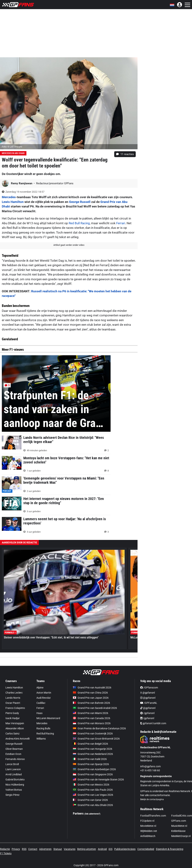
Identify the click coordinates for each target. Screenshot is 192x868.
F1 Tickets (6, 853)
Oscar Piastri (13, 703)
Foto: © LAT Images (12, 147)
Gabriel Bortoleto (15, 780)
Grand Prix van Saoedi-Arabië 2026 (95, 708)
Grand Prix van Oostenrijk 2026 (93, 734)
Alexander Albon (15, 728)
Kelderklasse (178, 831)
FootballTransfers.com (153, 816)
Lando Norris (13, 698)
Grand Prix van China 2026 (90, 693)
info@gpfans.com (150, 766)
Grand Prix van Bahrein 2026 (91, 703)
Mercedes (9, 197)
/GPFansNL (149, 703)
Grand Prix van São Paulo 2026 (93, 790)
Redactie (5, 849)
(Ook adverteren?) (92, 814)
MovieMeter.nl (148, 826)
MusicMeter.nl (179, 826)
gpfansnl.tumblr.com (153, 723)
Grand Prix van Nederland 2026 (93, 754)
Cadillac (41, 703)
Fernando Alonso (15, 759)
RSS (24, 849)
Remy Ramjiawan (22, 183)
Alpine (40, 688)
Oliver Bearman (14, 749)
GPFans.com (179, 821)
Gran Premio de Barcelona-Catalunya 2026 (99, 728)
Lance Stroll (12, 764)
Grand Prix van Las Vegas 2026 (93, 795)
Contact (33, 849)
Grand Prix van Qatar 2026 (90, 800)
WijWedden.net (149, 831)
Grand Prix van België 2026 (90, 744)
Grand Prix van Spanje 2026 (91, 764)
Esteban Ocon (13, 754)
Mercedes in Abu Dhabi (13, 153)
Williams (41, 739)
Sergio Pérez (12, 795)
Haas (39, 713)
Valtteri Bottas (14, 790)
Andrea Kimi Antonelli (17, 739)
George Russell (80, 202)
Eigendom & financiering (170, 849)
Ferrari (121, 223)
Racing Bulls (43, 728)
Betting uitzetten (87, 849)
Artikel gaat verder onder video (69, 245)
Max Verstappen (15, 723)
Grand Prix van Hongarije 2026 (93, 749)
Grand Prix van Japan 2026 (91, 698)
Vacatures (70, 849)
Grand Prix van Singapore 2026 (93, 774)
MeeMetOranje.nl (181, 836)
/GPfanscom (149, 688)
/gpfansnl (147, 713)
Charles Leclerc (14, 693)
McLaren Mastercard (48, 718)
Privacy (16, 849)
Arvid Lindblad (14, 774)
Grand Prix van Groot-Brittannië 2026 (96, 739)
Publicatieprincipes (125, 849)
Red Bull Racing (79, 223)
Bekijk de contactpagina (152, 799)
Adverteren (45, 849)
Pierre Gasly (12, 713)
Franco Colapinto (15, 708)
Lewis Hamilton (13, 202)
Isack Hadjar (13, 718)
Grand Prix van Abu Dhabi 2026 (93, 805)
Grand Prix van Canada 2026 (92, 718)
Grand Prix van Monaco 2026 (92, 723)
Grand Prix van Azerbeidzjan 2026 (94, 769)
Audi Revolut (44, 698)
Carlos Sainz (12, 734)
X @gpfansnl (148, 693)
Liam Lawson (13, 769)
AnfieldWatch (148, 836)
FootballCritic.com (182, 816)
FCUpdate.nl (147, 821)
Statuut (58, 849)
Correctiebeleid (146, 849)
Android (102, 849)
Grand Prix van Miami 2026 (91, 713)
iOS (110, 849)
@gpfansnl (148, 698)
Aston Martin (44, 693)
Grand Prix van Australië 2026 (92, 688)
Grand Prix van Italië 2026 (90, 759)
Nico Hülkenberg (15, 785)
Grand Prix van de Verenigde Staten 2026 (98, 780)
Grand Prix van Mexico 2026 (91, 785)
